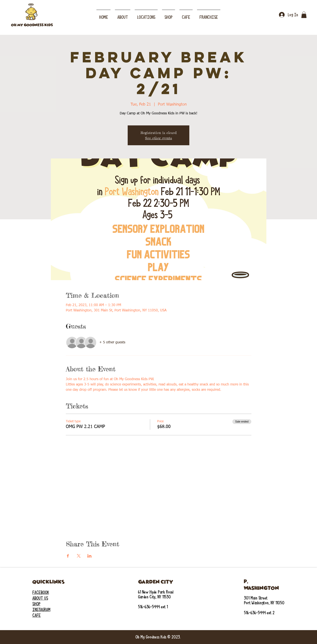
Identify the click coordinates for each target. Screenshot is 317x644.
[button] (146, 15)
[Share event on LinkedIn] (89, 556)
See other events (158, 138)
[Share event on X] (79, 556)
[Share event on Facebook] (68, 556)
